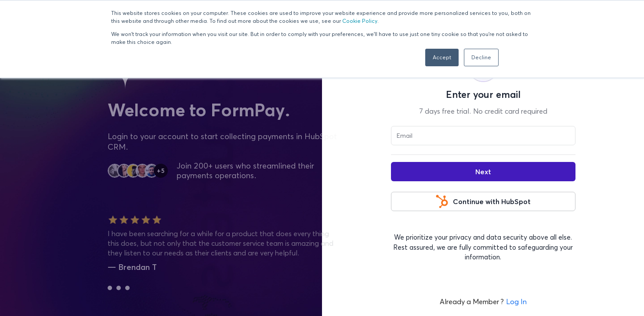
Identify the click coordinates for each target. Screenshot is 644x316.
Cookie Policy (360, 21)
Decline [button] (481, 57)
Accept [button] (442, 57)
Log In (516, 302)
